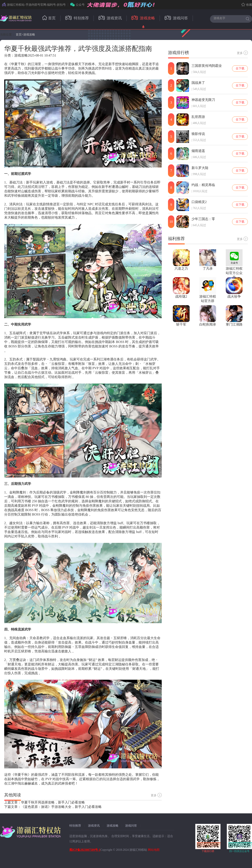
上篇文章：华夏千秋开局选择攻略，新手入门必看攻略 (45, 802)
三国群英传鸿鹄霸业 (207, 66)
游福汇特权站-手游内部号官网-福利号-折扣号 (34, 5)
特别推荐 (77, 18)
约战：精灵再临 (203, 185)
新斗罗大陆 (200, 168)
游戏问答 (176, 18)
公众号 (77, 5)
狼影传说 (198, 134)
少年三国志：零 (203, 219)
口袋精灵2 (199, 202)
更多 (156, 795)
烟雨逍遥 (198, 151)
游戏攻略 (143, 18)
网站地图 (154, 850)
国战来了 (198, 83)
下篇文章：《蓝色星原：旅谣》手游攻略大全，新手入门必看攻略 (53, 807)
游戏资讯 (110, 18)
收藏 (247, 5)
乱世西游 (198, 117)
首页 (49, 18)
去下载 (240, 68)
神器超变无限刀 (203, 100)
